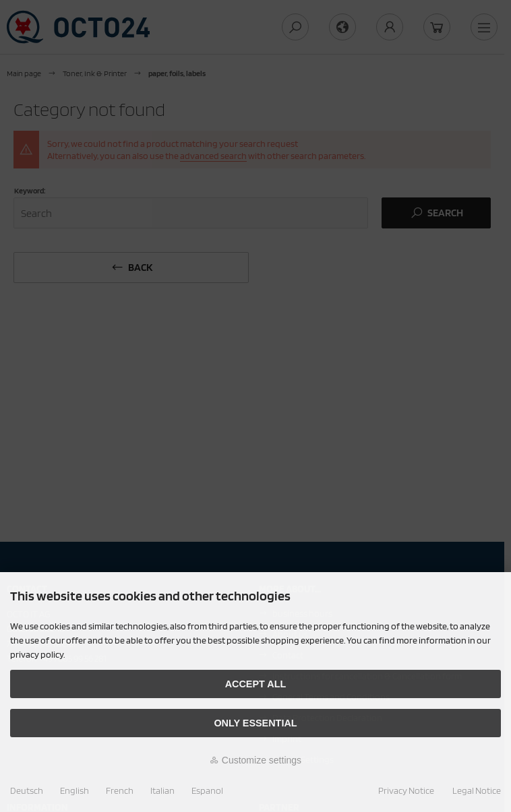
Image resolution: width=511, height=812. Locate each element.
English (74, 790)
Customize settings (255, 760)
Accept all (256, 684)
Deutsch (27, 790)
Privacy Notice (406, 790)
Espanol (207, 790)
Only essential (255, 723)
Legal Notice (477, 790)
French (120, 790)
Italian (162, 790)
